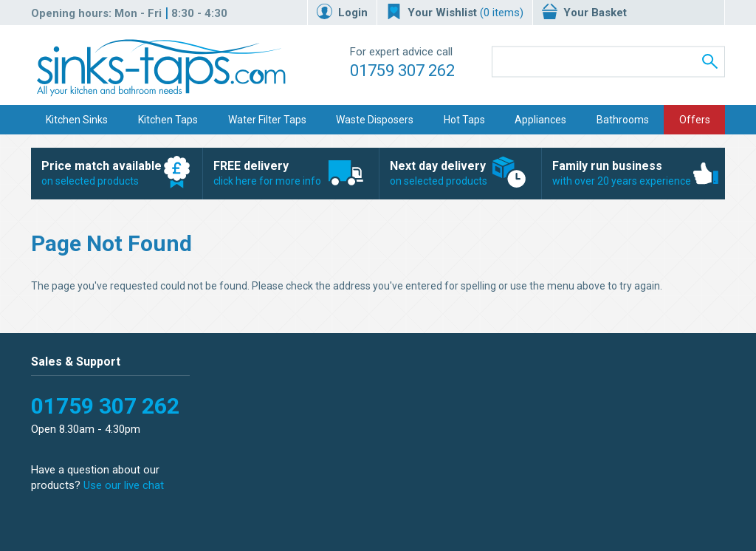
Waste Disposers (375, 120)
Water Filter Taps (267, 120)
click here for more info (283, 172)
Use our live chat (124, 485)
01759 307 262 (402, 71)
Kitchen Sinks (77, 120)
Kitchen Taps (168, 120)
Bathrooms (623, 120)
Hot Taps (464, 120)
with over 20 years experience (626, 172)
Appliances (540, 120)
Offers (695, 120)
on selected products (109, 172)
